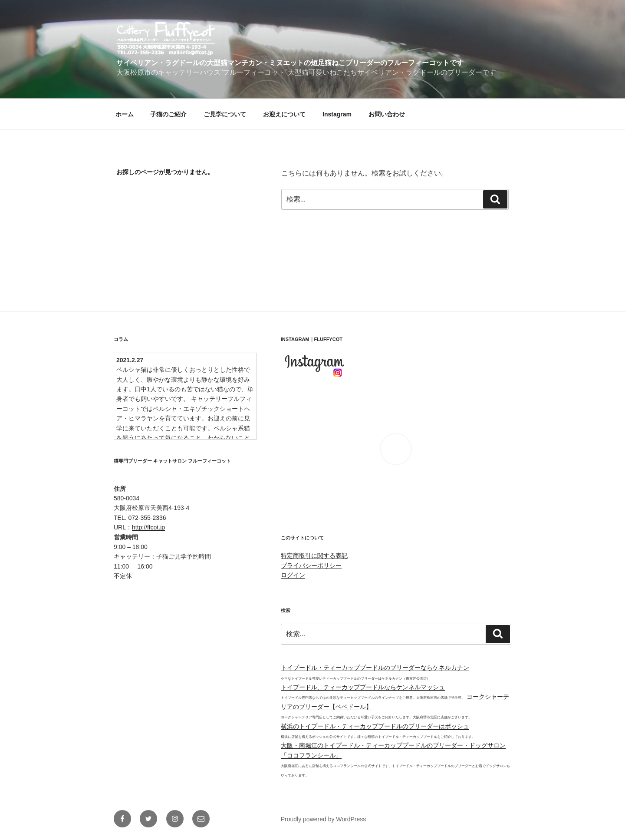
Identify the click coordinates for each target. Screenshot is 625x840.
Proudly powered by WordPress (324, 819)
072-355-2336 (147, 518)
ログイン (293, 575)
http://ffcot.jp (148, 527)
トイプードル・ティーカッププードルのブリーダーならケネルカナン (375, 668)
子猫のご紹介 (168, 114)
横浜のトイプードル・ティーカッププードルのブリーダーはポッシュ (375, 726)
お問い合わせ (387, 114)
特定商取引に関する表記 (314, 556)
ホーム (125, 114)
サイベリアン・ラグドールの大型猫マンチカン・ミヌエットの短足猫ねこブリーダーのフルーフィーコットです (290, 63)
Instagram (337, 114)
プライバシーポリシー (311, 566)
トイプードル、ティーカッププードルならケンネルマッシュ (363, 687)
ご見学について (225, 114)
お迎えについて (284, 114)
